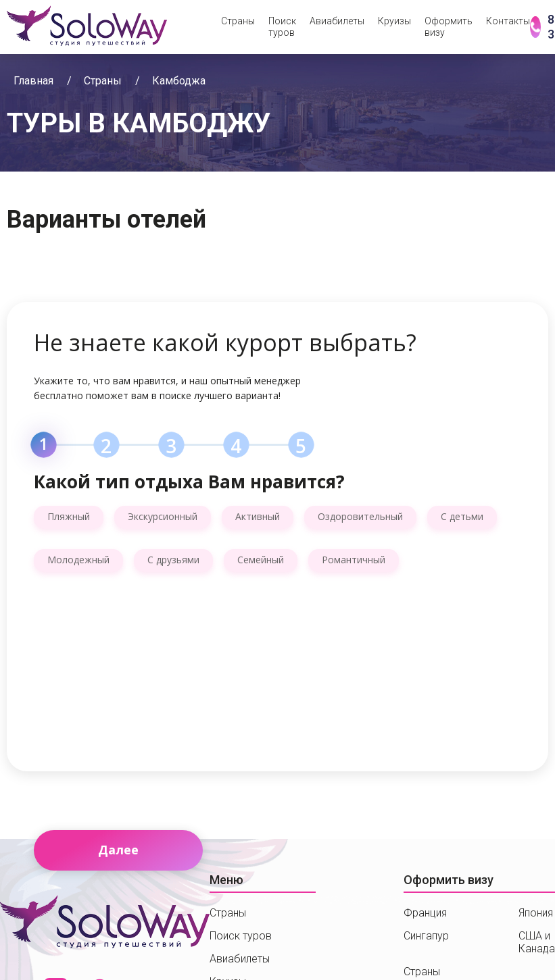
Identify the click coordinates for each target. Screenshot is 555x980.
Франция (425, 913)
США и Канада (537, 942)
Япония (536, 913)
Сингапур (426, 936)
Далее (118, 850)
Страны (238, 21)
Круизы (394, 21)
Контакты (508, 21)
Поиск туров (282, 27)
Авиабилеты (337, 21)
